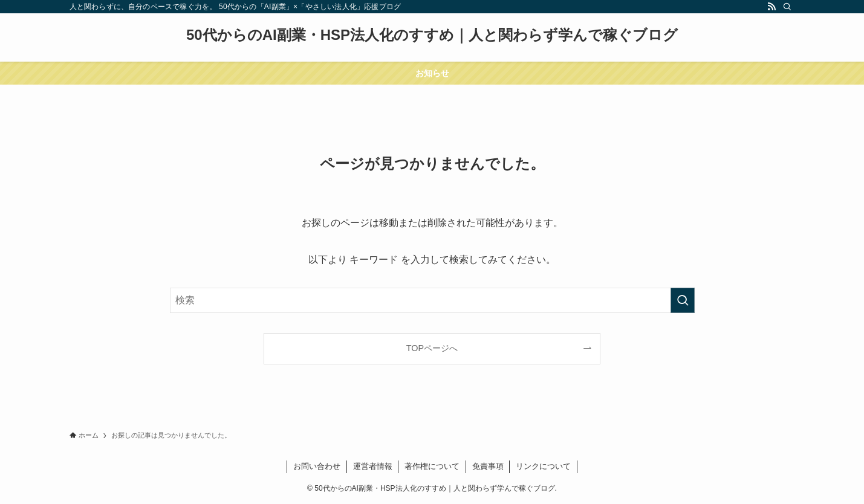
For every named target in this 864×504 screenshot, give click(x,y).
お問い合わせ (317, 466)
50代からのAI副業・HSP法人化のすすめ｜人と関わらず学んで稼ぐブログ (432, 35)
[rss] (771, 7)
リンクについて (543, 466)
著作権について (432, 466)
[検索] (787, 7)
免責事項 (488, 466)
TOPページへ (432, 348)
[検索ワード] (432, 300)
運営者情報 (373, 466)
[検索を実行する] (683, 300)
